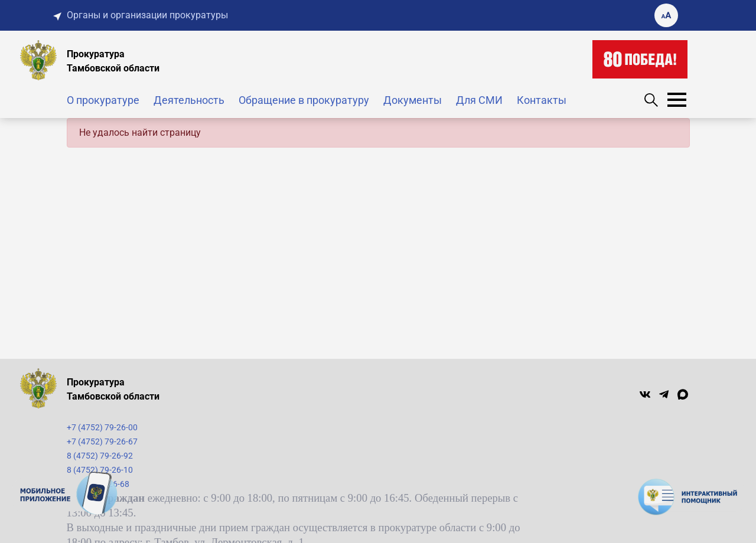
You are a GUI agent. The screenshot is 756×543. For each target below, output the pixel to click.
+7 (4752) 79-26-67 (102, 441)
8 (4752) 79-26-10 (100, 470)
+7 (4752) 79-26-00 (102, 427)
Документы (413, 100)
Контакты (542, 100)
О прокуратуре (103, 100)
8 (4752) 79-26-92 (100, 456)
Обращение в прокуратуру (304, 100)
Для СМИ (479, 100)
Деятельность (189, 100)
